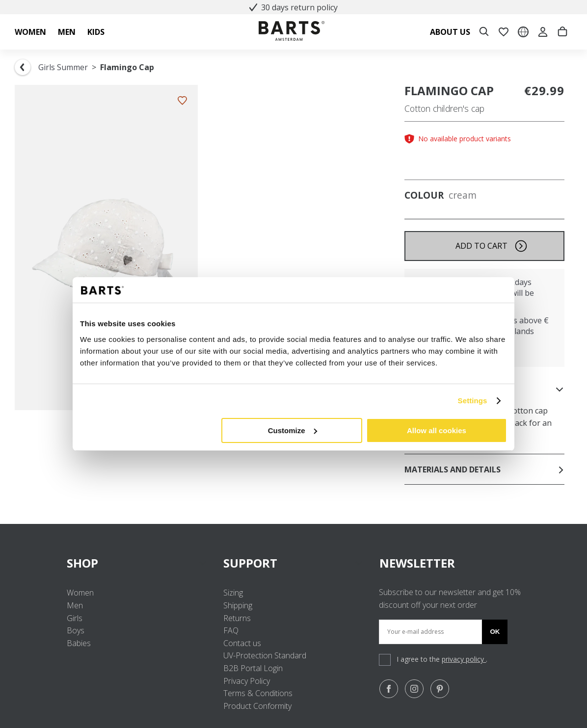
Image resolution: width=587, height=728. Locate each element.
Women (80, 593)
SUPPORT (294, 563)
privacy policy (464, 659)
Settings (473, 401)
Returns (237, 618)
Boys (76, 630)
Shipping (238, 605)
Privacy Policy (247, 681)
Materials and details (484, 469)
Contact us (242, 643)
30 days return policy (293, 7)
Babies (79, 643)
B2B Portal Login (253, 668)
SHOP (137, 563)
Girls (75, 618)
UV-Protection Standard (265, 655)
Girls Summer (63, 67)
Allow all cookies (437, 430)
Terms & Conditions (258, 693)
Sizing (233, 593)
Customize (293, 430)
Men (75, 605)
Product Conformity (257, 706)
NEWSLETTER (417, 563)
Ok (495, 632)
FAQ (231, 630)
